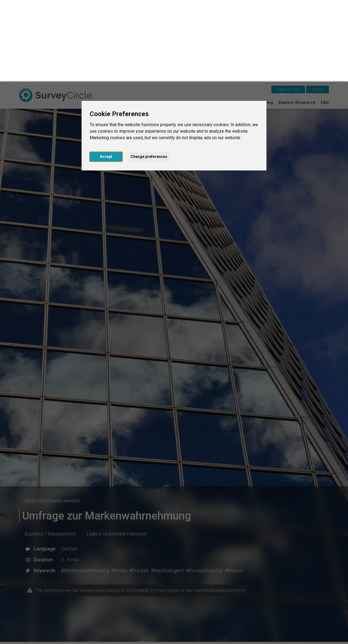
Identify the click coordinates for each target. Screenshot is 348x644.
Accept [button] (106, 75)
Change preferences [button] (149, 75)
